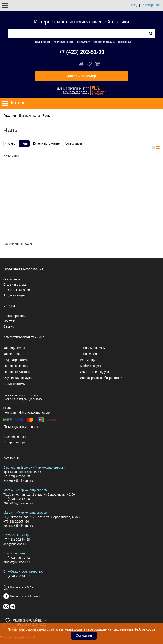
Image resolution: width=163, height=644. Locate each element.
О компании (12, 279)
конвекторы (124, 42)
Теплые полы (89, 354)
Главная (10, 115)
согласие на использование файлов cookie (125, 629)
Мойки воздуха (91, 366)
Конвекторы (12, 354)
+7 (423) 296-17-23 (17, 558)
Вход (135, 5)
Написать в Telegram (25, 596)
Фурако (10, 143)
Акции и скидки (14, 295)
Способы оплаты (15, 437)
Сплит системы (14, 384)
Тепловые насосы (93, 348)
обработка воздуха (104, 42)
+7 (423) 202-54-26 (17, 499)
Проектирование (15, 316)
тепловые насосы (64, 42)
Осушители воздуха (17, 378)
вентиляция (84, 42)
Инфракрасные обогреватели (101, 378)
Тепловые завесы (16, 366)
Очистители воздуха (95, 372)
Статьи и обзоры (15, 285)
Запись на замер (81, 76)
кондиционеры (43, 42)
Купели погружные (46, 143)
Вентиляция (89, 360)
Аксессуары (73, 143)
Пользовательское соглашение (22, 395)
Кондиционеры (14, 348)
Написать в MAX (22, 587)
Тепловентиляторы (17, 372)
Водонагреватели (16, 360)
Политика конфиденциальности (23, 399)
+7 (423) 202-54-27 (17, 576)
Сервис (9, 326)
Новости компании (17, 290)
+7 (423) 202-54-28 (17, 540)
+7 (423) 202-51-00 (81, 52)
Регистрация (151, 5)
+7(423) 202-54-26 (16, 521)
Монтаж (9, 321)
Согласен (84, 635)
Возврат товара (14, 442)
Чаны (47, 115)
